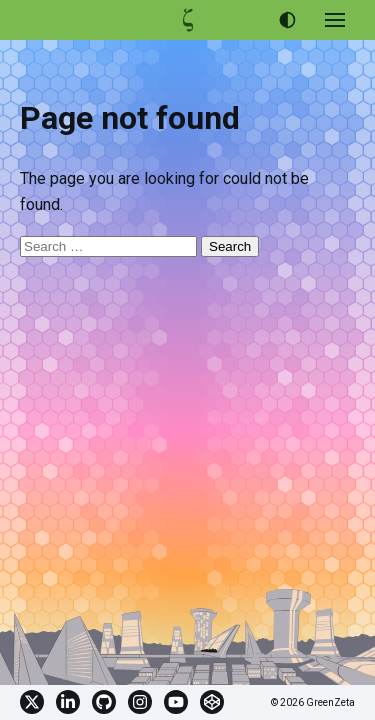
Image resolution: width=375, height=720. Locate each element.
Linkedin (68, 702)
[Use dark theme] (287, 20)
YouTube (176, 702)
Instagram (140, 702)
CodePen (212, 702)
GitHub (104, 702)
